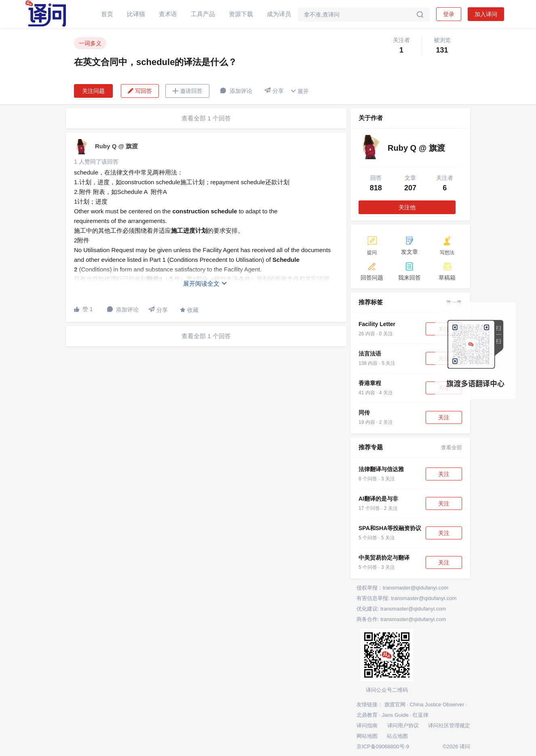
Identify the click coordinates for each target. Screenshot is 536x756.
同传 (364, 413)
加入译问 (486, 14)
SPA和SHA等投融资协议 (390, 528)
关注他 (407, 207)
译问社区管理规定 (449, 725)
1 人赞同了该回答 (96, 162)
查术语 (168, 14)
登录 (449, 14)
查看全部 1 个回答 (206, 118)
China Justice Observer (437, 704)
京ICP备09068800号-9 (383, 747)
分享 (274, 91)
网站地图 (367, 736)
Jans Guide (395, 715)
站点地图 (397, 736)
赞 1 (83, 309)
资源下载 (241, 14)
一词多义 (90, 43)
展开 (300, 91)
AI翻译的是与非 (378, 499)
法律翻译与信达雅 (381, 469)
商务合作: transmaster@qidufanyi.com (401, 619)
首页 (107, 14)
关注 (444, 417)
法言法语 (370, 354)
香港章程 (370, 383)
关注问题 (93, 91)
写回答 (140, 91)
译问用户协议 (403, 725)
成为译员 (279, 14)
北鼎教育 (367, 715)
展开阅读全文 (205, 283)
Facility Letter (377, 324)
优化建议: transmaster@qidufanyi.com (401, 609)
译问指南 (367, 725)
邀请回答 (187, 91)
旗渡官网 (395, 704)
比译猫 (136, 14)
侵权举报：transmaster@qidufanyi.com (402, 588)
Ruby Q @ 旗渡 (116, 146)
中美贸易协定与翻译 (384, 558)
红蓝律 (421, 715)
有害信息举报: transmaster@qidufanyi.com (406, 598)
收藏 (189, 310)
